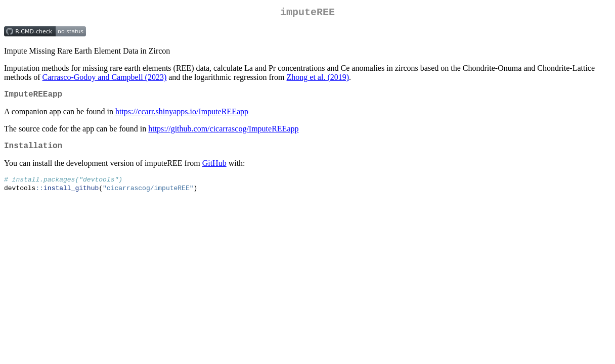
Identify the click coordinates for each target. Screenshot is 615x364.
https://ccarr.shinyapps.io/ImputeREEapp (182, 116)
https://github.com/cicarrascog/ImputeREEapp (223, 133)
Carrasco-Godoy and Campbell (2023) (105, 79)
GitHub (214, 169)
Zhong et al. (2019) (318, 79)
